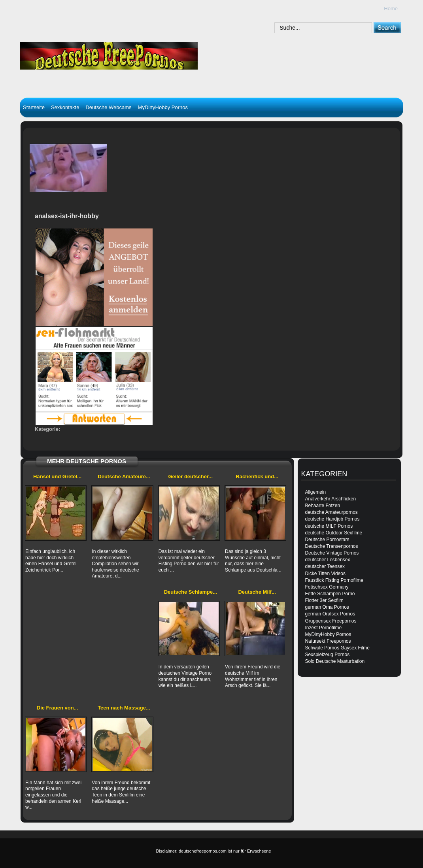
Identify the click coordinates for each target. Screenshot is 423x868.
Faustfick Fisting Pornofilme (334, 580)
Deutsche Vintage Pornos (332, 553)
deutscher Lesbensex (327, 560)
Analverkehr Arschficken (330, 499)
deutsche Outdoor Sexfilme (333, 533)
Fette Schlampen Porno (330, 594)
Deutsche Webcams (108, 107)
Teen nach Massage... (124, 708)
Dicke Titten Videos (325, 574)
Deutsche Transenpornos (331, 546)
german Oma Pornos (327, 607)
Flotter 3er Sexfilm (324, 600)
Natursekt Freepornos (328, 641)
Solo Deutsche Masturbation (335, 661)
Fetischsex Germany (327, 587)
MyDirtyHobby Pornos (163, 107)
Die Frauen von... (58, 708)
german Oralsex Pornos (330, 614)
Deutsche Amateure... (124, 476)
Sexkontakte (65, 107)
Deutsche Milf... (257, 592)
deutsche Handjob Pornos (332, 519)
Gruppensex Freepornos (330, 621)
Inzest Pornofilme (323, 628)
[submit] (387, 27)
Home (391, 8)
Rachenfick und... (257, 476)
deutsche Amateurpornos (331, 512)
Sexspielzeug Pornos (327, 655)
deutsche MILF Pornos (329, 526)
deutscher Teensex (325, 566)
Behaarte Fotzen (322, 506)
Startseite (34, 107)
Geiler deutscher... (190, 476)
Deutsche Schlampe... (191, 592)
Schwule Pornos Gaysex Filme (337, 648)
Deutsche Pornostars (327, 540)
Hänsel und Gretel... (57, 476)
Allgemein (315, 492)
